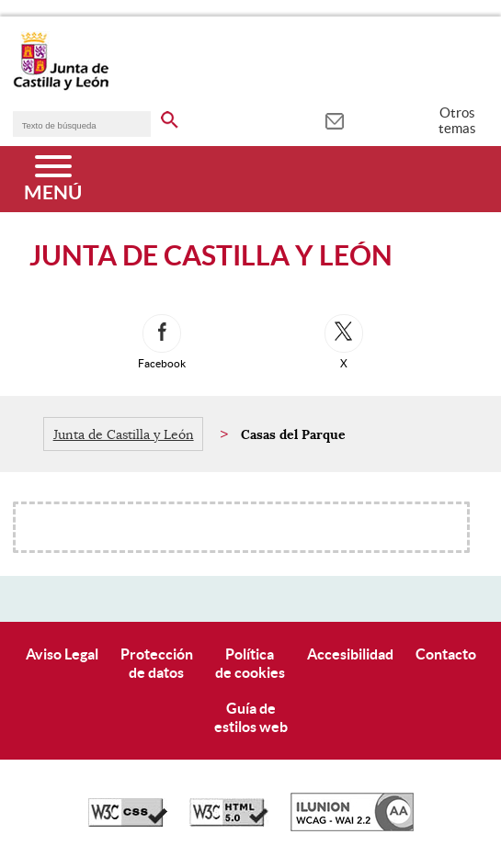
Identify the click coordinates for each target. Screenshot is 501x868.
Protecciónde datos (157, 663)
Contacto (446, 654)
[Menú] (53, 179)
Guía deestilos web (251, 717)
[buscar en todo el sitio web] (170, 117)
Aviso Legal (62, 654)
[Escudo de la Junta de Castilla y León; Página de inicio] (61, 86)
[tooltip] (334, 119)
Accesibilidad (350, 654)
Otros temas (457, 120)
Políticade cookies (250, 663)
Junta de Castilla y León (124, 434)
